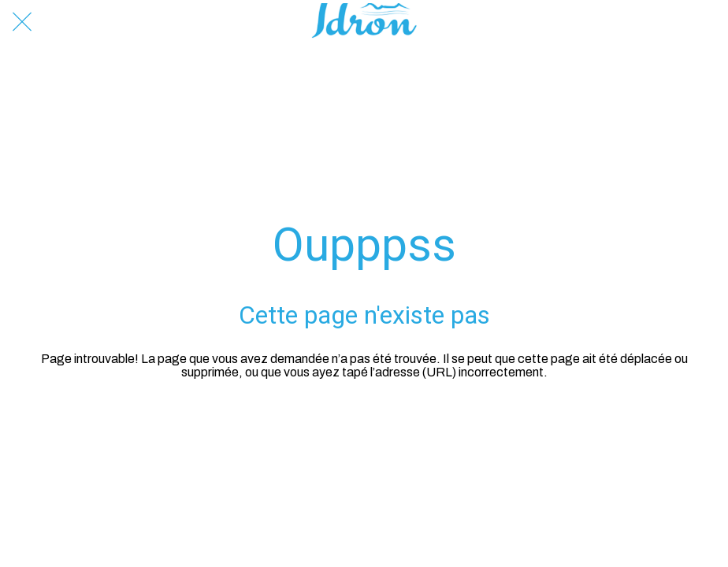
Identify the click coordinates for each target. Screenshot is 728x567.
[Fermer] (22, 22)
